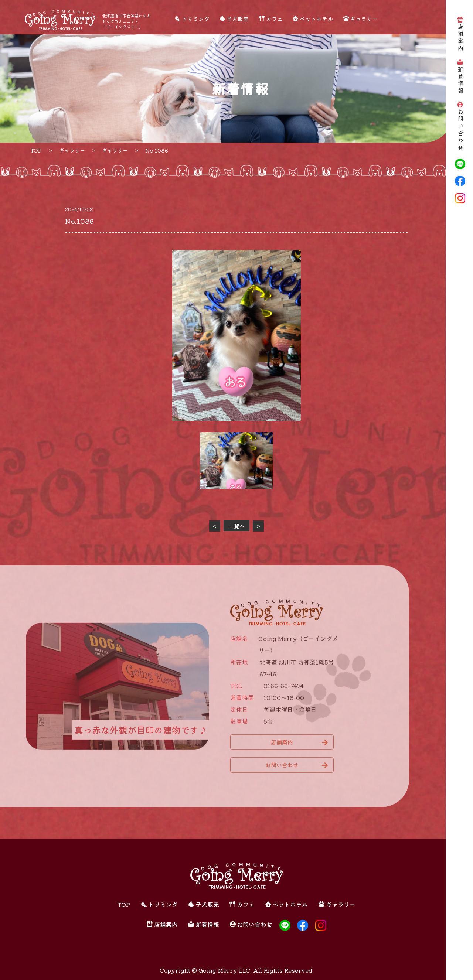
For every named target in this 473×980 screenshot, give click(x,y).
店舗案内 (460, 38)
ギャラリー (364, 19)
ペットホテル (316, 19)
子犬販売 (238, 19)
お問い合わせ (460, 131)
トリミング (196, 19)
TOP (124, 904)
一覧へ (237, 526)
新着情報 (460, 81)
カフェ (274, 19)
